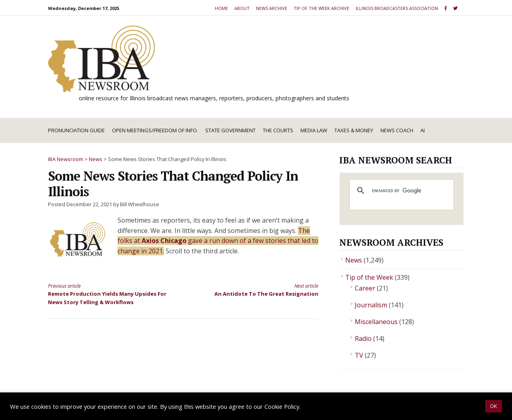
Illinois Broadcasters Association (397, 8)
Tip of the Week (369, 277)
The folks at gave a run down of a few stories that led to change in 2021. (218, 241)
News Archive (272, 8)
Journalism (371, 305)
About (242, 8)
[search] (400, 191)
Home (221, 8)
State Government (230, 130)
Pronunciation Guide (76, 130)
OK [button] (494, 406)
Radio (363, 338)
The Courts (278, 130)
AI (423, 130)
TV (359, 355)
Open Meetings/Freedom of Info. (155, 130)
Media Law (314, 130)
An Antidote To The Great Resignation (258, 290)
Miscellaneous (376, 322)
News (354, 260)
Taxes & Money (354, 130)
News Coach (397, 130)
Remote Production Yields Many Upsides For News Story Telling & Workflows (109, 294)
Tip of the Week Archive (321, 8)
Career (365, 288)
